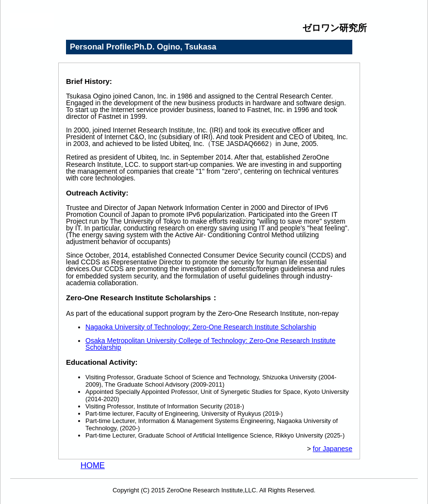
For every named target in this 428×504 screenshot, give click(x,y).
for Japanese (333, 449)
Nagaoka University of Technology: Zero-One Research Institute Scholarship (201, 327)
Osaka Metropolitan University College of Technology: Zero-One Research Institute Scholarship (210, 344)
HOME (93, 465)
